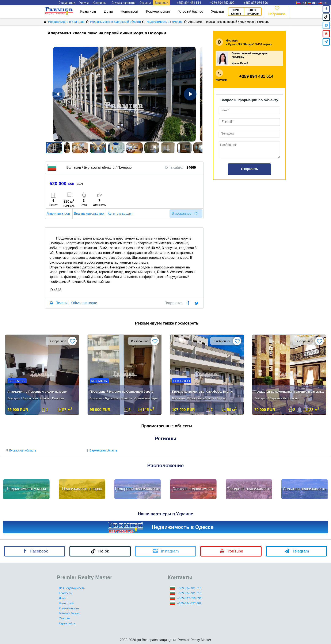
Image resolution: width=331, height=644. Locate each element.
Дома (109, 11)
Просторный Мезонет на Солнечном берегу (122, 392)
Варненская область (101, 450)
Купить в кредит (121, 214)
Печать (61, 303)
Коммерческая (158, 11)
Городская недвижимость (249, 489)
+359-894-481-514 (189, 593)
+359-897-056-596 (189, 598)
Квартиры (88, 11)
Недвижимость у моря (26, 489)
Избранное (277, 11)
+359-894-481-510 (189, 588)
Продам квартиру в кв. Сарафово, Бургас (202, 392)
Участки (218, 11)
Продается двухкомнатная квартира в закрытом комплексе (290, 392)
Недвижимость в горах (82, 489)
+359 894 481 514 (256, 76)
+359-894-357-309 (189, 603)
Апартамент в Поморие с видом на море (37, 392)
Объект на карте (84, 303)
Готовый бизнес (190, 11)
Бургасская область (21, 450)
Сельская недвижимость (305, 489)
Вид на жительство (89, 214)
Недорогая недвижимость (138, 489)
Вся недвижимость (72, 588)
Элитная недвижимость (193, 489)
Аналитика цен (59, 214)
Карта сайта (67, 623)
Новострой (129, 11)
